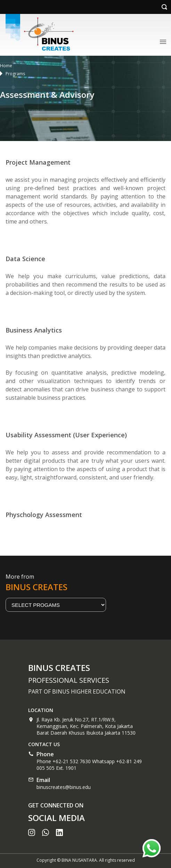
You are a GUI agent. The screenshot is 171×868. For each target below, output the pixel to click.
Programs (15, 74)
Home (6, 66)
